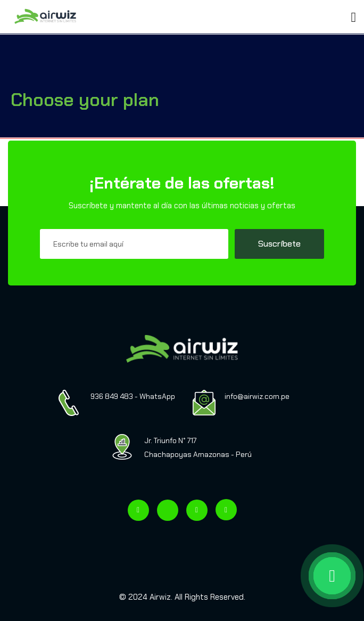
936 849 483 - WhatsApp (133, 396)
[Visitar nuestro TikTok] (168, 510)
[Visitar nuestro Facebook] (138, 510)
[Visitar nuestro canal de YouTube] (226, 510)
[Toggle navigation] (90, 13)
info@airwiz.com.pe (257, 396)
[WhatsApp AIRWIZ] (281, 576)
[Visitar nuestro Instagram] (197, 510)
